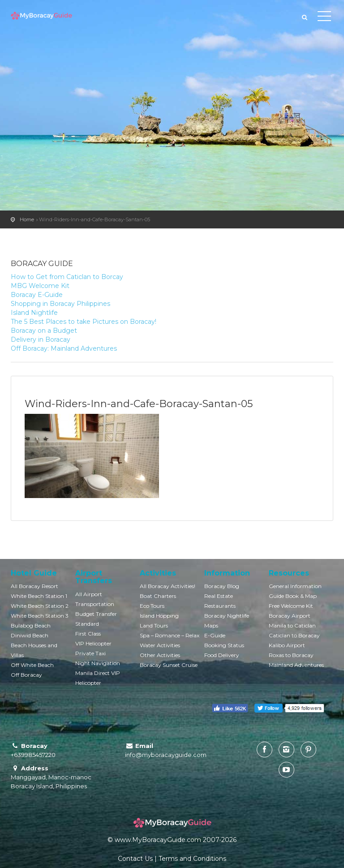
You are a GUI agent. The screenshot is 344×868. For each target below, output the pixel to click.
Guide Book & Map (293, 596)
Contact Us (135, 859)
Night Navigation (98, 663)
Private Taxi (90, 653)
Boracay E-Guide (37, 295)
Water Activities (160, 645)
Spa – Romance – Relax (170, 635)
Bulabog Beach (31, 625)
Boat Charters (158, 596)
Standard (87, 624)
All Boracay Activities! (168, 586)
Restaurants (220, 606)
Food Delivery (222, 655)
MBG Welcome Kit (40, 286)
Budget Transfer (96, 614)
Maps (211, 625)
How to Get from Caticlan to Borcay (67, 277)
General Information (295, 586)
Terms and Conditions (192, 859)
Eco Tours (152, 606)
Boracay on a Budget (44, 331)
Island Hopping (159, 616)
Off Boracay (26, 675)
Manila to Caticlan (292, 625)
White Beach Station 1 (39, 596)
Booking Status (224, 645)
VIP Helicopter (93, 643)
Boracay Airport (290, 616)
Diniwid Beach (30, 635)
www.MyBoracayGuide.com (158, 840)
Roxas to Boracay (291, 655)
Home (27, 219)
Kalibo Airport (287, 645)
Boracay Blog (222, 586)
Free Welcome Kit (291, 606)
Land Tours (154, 625)
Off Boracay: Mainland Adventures (64, 348)
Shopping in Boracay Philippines (60, 304)
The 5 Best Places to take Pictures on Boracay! (84, 322)
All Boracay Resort (34, 586)
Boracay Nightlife (227, 616)
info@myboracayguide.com (166, 755)
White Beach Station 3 (40, 616)
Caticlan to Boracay (294, 635)
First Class (88, 634)
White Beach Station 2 (40, 606)
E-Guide (215, 635)
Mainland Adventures (296, 665)
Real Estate (219, 596)
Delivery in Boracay (41, 339)
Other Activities (160, 655)
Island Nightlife (34, 313)
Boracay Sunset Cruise (169, 665)
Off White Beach (32, 665)
